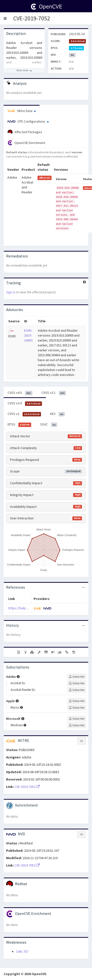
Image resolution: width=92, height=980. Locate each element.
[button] (5, 18)
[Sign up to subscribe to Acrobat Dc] (77, 683)
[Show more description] (24, 71)
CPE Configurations (28, 121)
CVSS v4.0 (20, 393)
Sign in (11, 292)
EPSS (19, 425)
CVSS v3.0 (25, 403)
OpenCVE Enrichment (26, 143)
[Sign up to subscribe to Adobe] (77, 677)
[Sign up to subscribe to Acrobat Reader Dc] (77, 690)
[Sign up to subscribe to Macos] (77, 708)
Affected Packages (25, 132)
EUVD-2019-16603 (28, 335)
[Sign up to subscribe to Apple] (77, 701)
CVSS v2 (24, 414)
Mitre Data (22, 111)
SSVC (49, 425)
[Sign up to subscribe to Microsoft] (77, 719)
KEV (58, 414)
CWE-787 (22, 952)
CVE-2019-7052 (32, 18)
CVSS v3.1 (54, 393)
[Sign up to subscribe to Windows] (77, 725)
